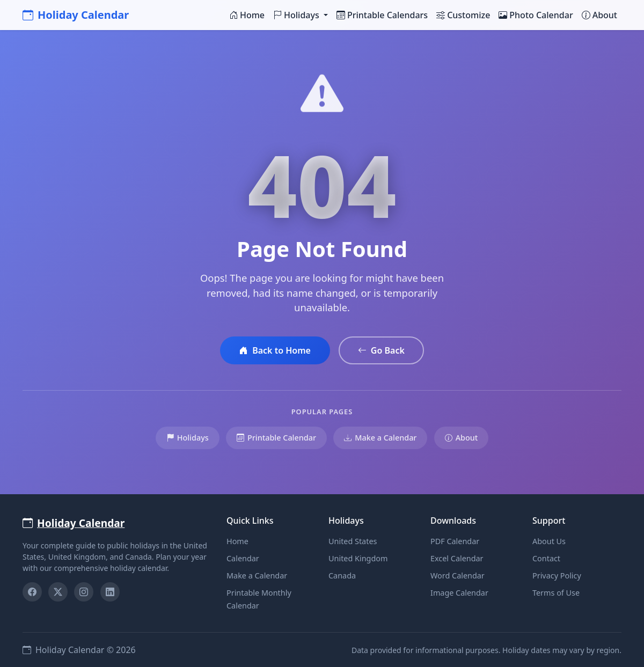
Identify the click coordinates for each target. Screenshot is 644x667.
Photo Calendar (536, 15)
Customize (463, 15)
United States (353, 541)
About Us (549, 541)
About (599, 15)
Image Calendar (459, 593)
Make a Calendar (380, 438)
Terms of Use (556, 593)
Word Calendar (458, 576)
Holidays (188, 438)
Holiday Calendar (76, 15)
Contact (546, 558)
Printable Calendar (276, 438)
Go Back (381, 350)
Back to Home (275, 350)
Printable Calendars (382, 15)
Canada (342, 576)
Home (247, 15)
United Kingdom (358, 558)
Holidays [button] (297, 15)
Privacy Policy (557, 576)
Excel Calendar (457, 558)
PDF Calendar (455, 541)
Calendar (243, 558)
